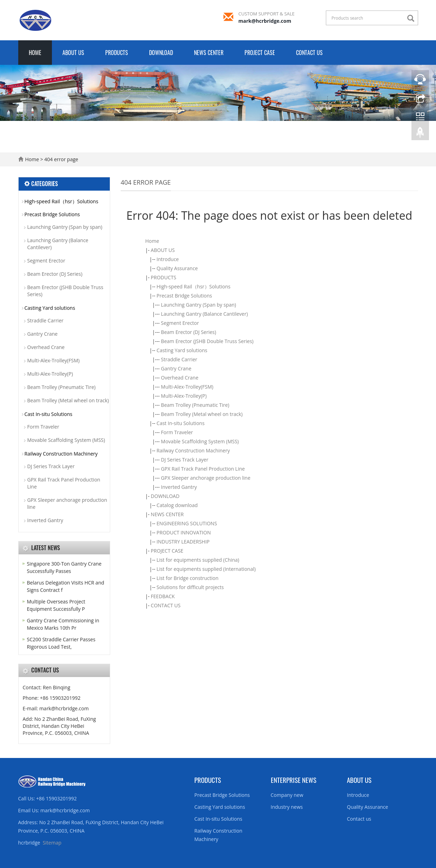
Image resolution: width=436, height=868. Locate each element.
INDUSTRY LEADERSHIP (183, 542)
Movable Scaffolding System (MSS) (200, 441)
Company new (287, 795)
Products (208, 780)
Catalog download (177, 505)
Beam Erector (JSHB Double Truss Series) (207, 341)
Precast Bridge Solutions (184, 296)
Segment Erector (180, 323)
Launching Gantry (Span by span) (199, 305)
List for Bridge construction (187, 578)
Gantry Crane (176, 368)
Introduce (167, 259)
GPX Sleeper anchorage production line (206, 478)
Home (35, 53)
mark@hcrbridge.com (265, 21)
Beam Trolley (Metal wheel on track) (202, 414)
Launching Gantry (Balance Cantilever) (204, 314)
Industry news (287, 807)
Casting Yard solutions (182, 350)
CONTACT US (309, 53)
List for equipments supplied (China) (198, 560)
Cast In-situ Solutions (180, 423)
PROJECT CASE (260, 53)
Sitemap (52, 843)
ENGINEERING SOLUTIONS (187, 523)
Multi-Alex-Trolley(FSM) (187, 387)
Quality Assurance (177, 268)
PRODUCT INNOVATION (184, 532)
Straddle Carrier (179, 359)
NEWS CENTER (209, 53)
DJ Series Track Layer (185, 460)
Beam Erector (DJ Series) (189, 332)
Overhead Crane (180, 378)
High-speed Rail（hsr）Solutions (193, 286)
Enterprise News (294, 780)
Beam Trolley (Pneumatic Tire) (195, 405)
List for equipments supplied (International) (206, 569)
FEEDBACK (163, 596)
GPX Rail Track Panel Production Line (203, 469)
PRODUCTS (117, 53)
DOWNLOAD (161, 53)
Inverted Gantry (179, 487)
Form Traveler (177, 432)
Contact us (359, 819)
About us (359, 780)
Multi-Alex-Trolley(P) (184, 396)
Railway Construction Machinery (193, 450)
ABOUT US (73, 53)
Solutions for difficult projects (190, 587)
